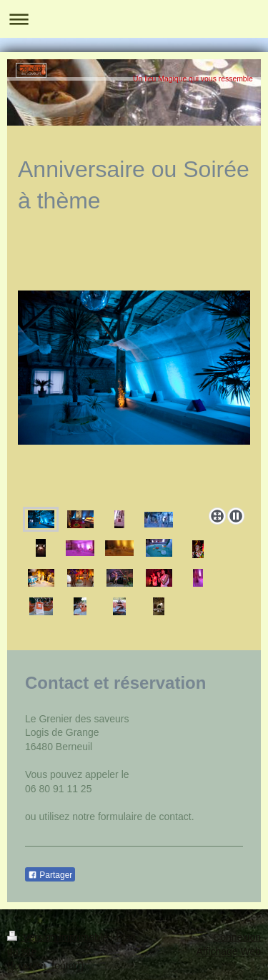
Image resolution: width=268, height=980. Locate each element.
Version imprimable (59, 937)
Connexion (237, 937)
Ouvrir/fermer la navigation (134, 19)
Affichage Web (228, 951)
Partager (50, 875)
